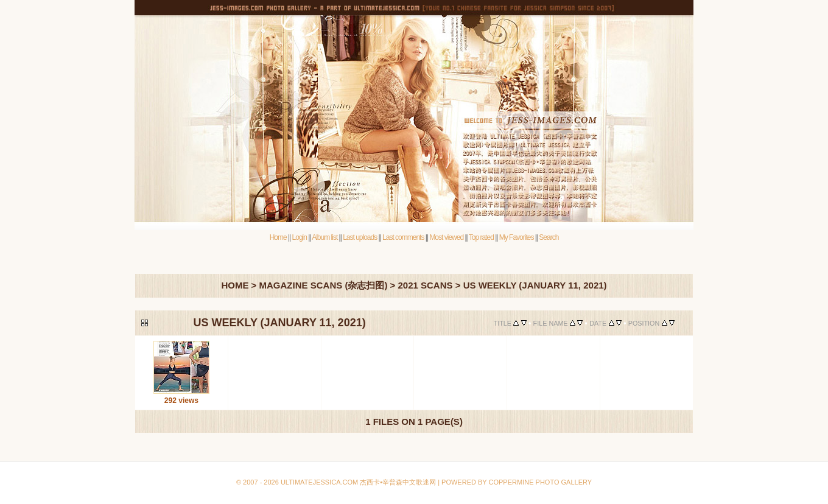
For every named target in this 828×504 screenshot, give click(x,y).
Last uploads (360, 237)
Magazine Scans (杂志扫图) (324, 285)
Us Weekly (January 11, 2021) (535, 285)
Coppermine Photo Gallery (426, 453)
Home (278, 237)
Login (300, 237)
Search (549, 237)
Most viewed (446, 237)
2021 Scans (425, 285)
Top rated (481, 237)
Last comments (403, 237)
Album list (325, 237)
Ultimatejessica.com (319, 482)
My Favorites (517, 237)
